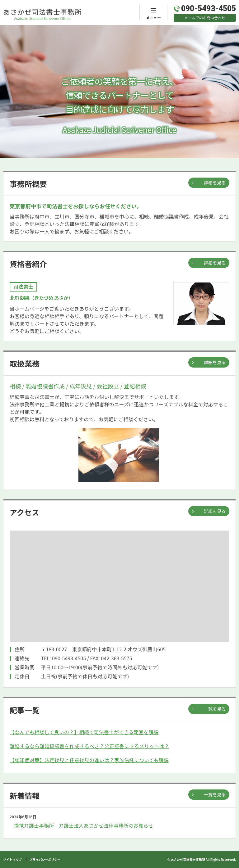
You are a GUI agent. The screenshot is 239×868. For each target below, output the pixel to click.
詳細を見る (215, 183)
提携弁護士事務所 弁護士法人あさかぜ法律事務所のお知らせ (84, 825)
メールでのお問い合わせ (205, 18)
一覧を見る (215, 709)
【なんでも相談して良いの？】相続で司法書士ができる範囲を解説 (84, 732)
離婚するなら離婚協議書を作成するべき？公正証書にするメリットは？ (89, 746)
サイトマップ (12, 859)
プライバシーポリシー (45, 859)
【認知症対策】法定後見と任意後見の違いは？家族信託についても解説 (89, 760)
